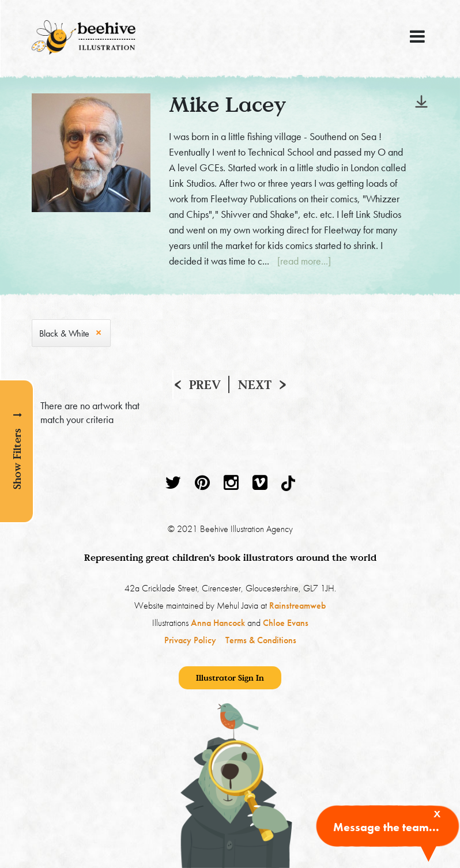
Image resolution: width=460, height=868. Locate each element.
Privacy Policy (190, 640)
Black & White (64, 333)
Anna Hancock (218, 623)
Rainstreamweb (297, 605)
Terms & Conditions (261, 640)
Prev (205, 384)
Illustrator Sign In (230, 678)
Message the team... (386, 827)
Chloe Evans (286, 623)
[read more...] (304, 261)
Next (255, 384)
